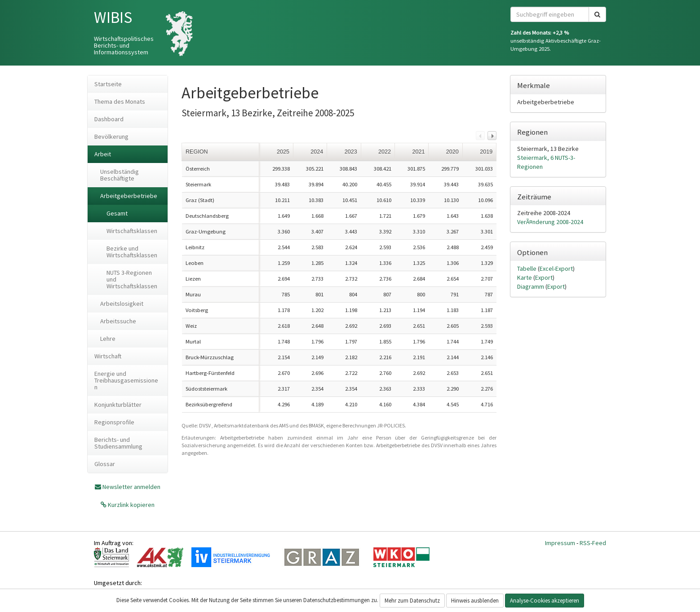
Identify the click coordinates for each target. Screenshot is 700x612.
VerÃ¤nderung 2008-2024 (550, 222)
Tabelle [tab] (527, 269)
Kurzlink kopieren (131, 505)
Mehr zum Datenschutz (412, 601)
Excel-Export (556, 269)
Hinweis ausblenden (475, 601)
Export (544, 277)
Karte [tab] (525, 277)
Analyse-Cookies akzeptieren (545, 601)
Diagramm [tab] (531, 286)
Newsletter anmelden (131, 487)
